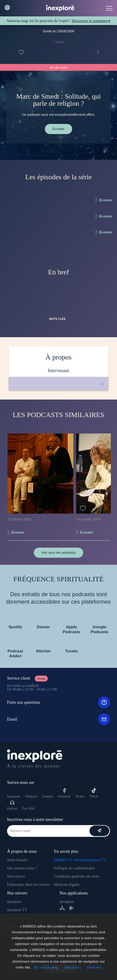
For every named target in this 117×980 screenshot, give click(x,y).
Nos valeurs (16, 876)
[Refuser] (94, 967)
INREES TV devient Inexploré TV (80, 860)
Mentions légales (67, 885)
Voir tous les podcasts (58, 552)
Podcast (12, 805)
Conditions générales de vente (77, 876)
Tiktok (94, 793)
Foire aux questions (58, 702)
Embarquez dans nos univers (29, 885)
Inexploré (14, 902)
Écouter (58, 129)
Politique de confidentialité (74, 868)
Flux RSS (28, 809)
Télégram (31, 796)
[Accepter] (73, 967)
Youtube (48, 796)
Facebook (64, 793)
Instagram (14, 796)
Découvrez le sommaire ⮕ (91, 21)
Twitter (80, 796)
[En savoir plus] (46, 967)
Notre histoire (17, 860)
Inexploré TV (17, 910)
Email (58, 719)
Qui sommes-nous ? (22, 868)
